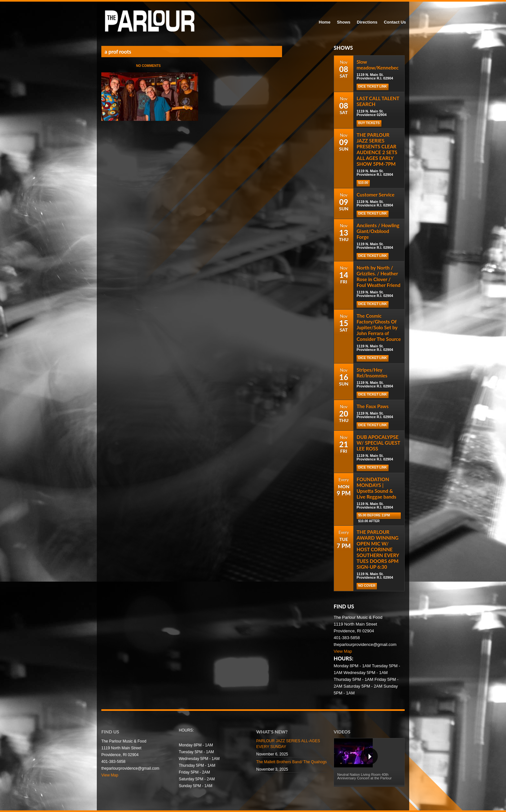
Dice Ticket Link (373, 86)
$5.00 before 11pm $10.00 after (374, 516)
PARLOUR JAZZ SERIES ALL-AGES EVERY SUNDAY (288, 744)
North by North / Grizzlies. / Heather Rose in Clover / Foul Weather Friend (379, 276)
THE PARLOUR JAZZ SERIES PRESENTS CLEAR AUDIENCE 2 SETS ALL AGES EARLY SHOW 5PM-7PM (377, 149)
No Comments (148, 66)
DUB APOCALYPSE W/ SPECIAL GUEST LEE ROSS (378, 443)
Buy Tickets (369, 123)
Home (325, 22)
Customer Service (375, 195)
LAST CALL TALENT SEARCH (378, 101)
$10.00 (363, 183)
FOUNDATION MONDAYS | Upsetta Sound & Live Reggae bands (376, 488)
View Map (343, 651)
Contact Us (395, 22)
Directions (367, 22)
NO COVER (367, 586)
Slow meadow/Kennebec (378, 65)
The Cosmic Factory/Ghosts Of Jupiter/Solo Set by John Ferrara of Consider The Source (379, 327)
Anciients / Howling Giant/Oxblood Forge (378, 231)
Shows (344, 22)
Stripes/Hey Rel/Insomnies (372, 373)
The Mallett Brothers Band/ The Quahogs (292, 762)
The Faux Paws (373, 406)
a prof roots (118, 52)
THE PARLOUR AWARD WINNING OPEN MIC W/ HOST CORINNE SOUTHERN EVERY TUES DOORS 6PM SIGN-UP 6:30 (378, 549)
